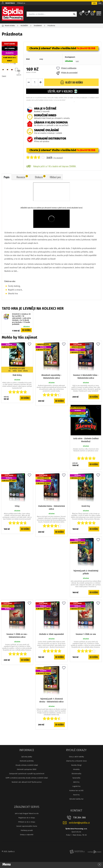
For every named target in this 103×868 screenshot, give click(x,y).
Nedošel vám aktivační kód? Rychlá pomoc (27, 782)
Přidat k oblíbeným (66, 68)
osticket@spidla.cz (79, 823)
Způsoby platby (27, 757)
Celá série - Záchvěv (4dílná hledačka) (86, 440)
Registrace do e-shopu (27, 818)
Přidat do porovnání (67, 73)
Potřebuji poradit (27, 830)
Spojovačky (76, 778)
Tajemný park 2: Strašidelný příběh (86, 572)
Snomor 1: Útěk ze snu (86, 634)
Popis (7, 177)
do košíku (72, 82)
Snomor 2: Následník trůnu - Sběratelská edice (86, 377)
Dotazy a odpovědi (27, 835)
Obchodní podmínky (27, 761)
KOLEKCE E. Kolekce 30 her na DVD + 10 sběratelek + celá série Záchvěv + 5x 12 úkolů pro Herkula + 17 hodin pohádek (22, 319)
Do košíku (26, 330)
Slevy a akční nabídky (76, 757)
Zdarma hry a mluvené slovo (76, 761)
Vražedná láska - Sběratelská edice (51, 508)
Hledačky (76, 769)
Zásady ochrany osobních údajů (27, 765)
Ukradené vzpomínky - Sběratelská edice (51, 377)
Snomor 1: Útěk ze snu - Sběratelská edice (17, 636)
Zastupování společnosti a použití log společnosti (27, 774)
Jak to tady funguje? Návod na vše (27, 813)
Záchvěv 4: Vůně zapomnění (51, 634)
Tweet (4, 76)
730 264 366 (79, 817)
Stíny (17, 506)
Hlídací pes (55, 177)
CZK (94, 3)
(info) (77, 61)
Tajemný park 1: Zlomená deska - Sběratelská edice (51, 700)
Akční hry (76, 782)
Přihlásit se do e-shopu (27, 822)
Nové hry (76, 795)
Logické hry (76, 786)
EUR (100, 3)
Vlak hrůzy (17, 375)
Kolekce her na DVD (76, 790)
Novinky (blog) (76, 765)
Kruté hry (86, 506)
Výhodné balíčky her (76, 799)
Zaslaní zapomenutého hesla (27, 826)
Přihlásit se (21, 3)
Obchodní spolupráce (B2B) (27, 769)
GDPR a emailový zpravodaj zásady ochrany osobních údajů (27, 778)
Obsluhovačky (76, 774)
